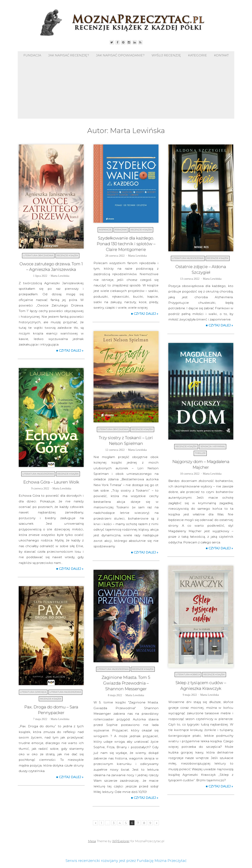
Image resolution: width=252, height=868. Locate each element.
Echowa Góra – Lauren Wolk (51, 482)
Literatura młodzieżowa (188, 258)
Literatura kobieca (188, 674)
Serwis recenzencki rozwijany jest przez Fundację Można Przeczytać (126, 861)
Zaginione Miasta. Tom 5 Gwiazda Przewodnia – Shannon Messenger (126, 683)
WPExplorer (121, 841)
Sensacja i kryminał (213, 446)
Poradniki (121, 230)
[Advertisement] (126, 89)
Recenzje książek (67, 255)
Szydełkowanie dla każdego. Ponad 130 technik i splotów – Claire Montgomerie (126, 244)
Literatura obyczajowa (38, 255)
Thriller (200, 453)
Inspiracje (105, 230)
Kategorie (197, 55)
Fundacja (32, 55)
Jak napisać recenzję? (69, 55)
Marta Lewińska (60, 276)
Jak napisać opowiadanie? (120, 55)
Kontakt (221, 55)
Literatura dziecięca (33, 692)
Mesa (92, 841)
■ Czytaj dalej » (70, 351)
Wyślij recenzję (166, 55)
